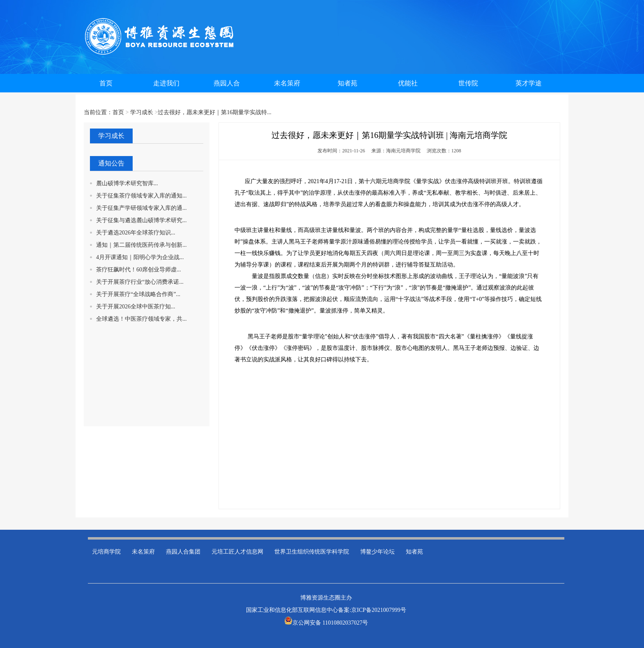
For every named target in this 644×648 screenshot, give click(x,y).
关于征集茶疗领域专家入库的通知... (141, 196)
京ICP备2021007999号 (379, 610)
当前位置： (98, 112)
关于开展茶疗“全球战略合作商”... (138, 294)
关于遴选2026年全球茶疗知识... (136, 233)
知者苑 (414, 552)
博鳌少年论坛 (377, 552)
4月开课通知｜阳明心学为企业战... (140, 257)
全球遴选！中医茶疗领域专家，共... (141, 319)
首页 (118, 112)
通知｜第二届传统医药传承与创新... (141, 245)
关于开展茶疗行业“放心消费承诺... (140, 282)
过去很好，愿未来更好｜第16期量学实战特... (215, 112)
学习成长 (142, 112)
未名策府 (143, 552)
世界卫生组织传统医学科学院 (312, 552)
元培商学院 (106, 552)
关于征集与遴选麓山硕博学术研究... (141, 220)
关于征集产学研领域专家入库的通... (141, 208)
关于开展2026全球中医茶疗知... (136, 307)
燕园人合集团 (183, 552)
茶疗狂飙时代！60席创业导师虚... (139, 270)
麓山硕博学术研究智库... (127, 183)
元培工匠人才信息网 (237, 552)
